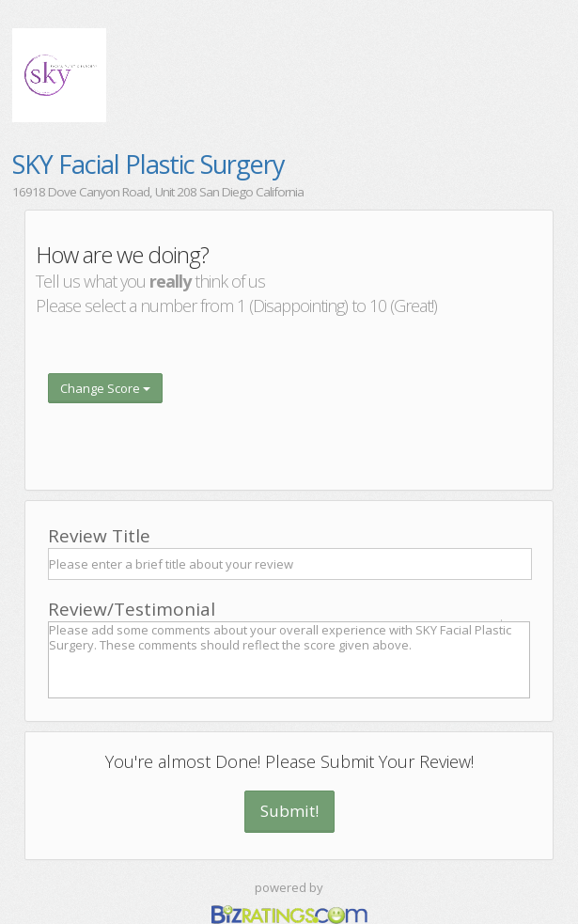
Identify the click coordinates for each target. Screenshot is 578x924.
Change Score (105, 388)
